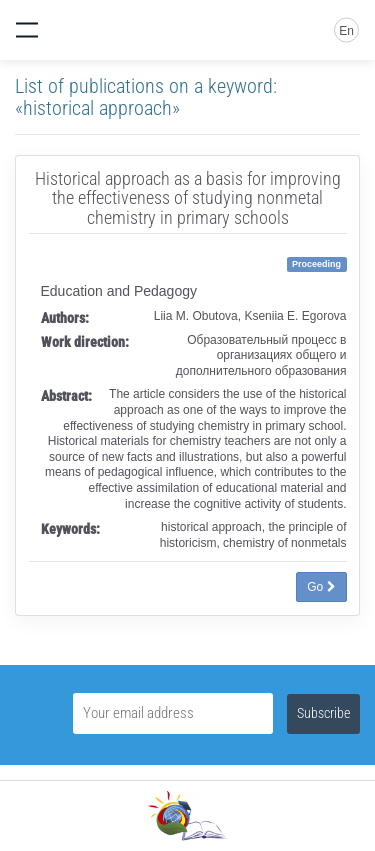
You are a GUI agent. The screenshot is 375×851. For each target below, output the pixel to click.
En (346, 31)
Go (321, 587)
